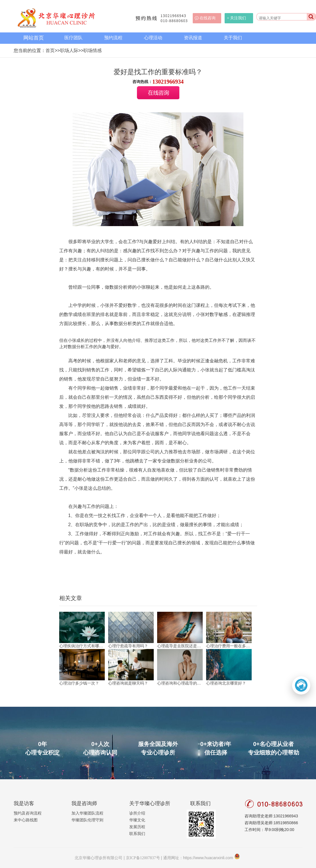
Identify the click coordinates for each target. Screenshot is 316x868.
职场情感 (93, 50)
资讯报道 (193, 38)
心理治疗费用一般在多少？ (229, 646)
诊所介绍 (137, 813)
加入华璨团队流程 (87, 813)
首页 (50, 50)
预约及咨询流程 (28, 813)
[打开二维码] (301, 685)
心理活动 (153, 38)
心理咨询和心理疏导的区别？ (180, 683)
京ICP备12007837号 (143, 858)
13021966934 (168, 82)
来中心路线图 (26, 820)
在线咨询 (208, 18)
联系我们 (137, 834)
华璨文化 (137, 820)
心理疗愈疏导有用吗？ (128, 646)
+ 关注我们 (236, 18)
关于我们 (233, 38)
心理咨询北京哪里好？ (226, 683)
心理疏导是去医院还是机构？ (180, 646)
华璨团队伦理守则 (87, 820)
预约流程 (113, 38)
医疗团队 (73, 38)
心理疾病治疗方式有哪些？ (82, 646)
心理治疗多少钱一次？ (79, 683)
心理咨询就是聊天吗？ (128, 683)
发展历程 (137, 827)
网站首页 (34, 38)
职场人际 (69, 50)
